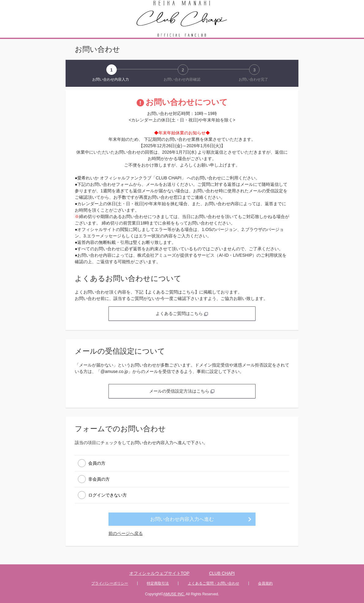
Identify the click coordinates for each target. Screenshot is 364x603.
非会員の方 (99, 479)
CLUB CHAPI (222, 573)
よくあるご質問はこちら (182, 313)
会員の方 (97, 463)
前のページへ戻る (126, 533)
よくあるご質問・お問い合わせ (214, 583)
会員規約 (265, 583)
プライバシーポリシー (110, 583)
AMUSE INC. (174, 594)
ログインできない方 (108, 495)
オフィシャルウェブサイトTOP (159, 573)
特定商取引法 (158, 583)
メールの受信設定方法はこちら (182, 391)
